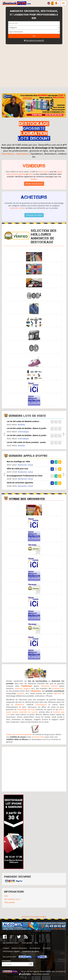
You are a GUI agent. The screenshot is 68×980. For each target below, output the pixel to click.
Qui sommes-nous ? (12, 899)
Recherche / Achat (25, 465)
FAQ (6, 896)
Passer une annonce (34, 184)
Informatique (23, 432)
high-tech (58, 693)
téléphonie (19, 705)
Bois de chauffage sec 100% (18, 461)
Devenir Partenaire (19, 948)
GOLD (31, 174)
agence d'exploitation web (44, 971)
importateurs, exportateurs (15, 154)
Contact (6, 948)
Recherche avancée (34, 40)
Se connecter (35, 948)
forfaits (34, 179)
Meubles (21, 425)
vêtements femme (49, 686)
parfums (21, 693)
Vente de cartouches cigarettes (20, 483)
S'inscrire (47, 948)
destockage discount (26, 709)
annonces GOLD (38, 737)
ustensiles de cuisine (28, 712)
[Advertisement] (34, 69)
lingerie (27, 688)
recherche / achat (17, 208)
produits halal (58, 688)
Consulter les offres (34, 215)
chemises (18, 688)
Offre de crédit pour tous (17, 469)
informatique (41, 705)
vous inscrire (44, 172)
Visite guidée (10, 902)
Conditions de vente (30, 951)
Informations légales (11, 951)
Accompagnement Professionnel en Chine (25, 476)
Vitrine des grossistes (27, 499)
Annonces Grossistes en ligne (34, 917)
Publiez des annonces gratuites (19, 734)
